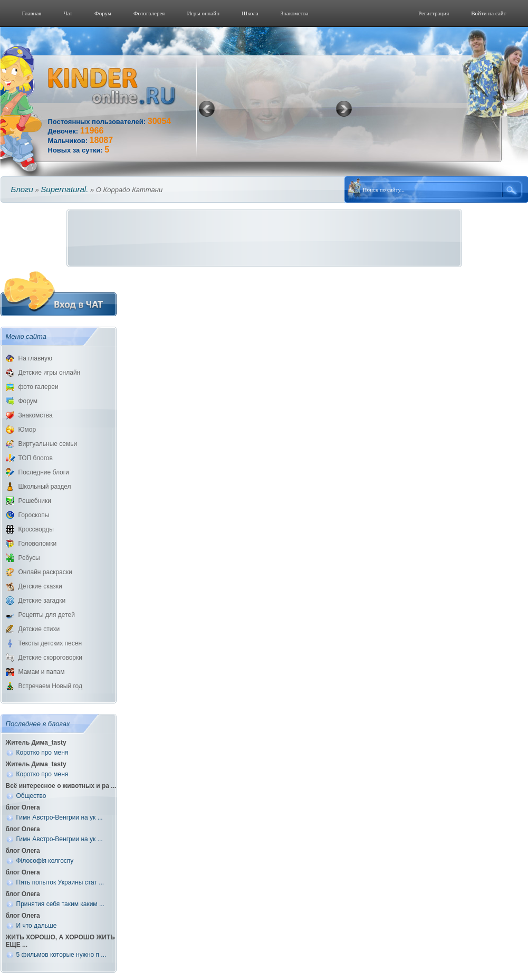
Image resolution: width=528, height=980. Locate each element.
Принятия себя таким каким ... (60, 904)
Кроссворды (36, 529)
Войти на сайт (488, 13)
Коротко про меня (42, 753)
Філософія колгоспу (45, 861)
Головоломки (38, 544)
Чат (68, 13)
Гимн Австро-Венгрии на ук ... (60, 817)
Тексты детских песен (50, 643)
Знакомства (295, 13)
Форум (103, 13)
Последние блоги (44, 472)
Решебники (35, 501)
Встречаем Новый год (51, 686)
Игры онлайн (203, 13)
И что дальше (37, 926)
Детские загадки (42, 601)
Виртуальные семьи (48, 444)
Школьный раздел (45, 487)
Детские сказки (40, 586)
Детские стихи (39, 629)
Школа (250, 13)
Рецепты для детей (47, 615)
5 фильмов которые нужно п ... (61, 955)
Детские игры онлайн (50, 373)
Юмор (27, 430)
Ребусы (29, 558)
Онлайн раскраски (45, 572)
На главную (35, 358)
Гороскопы (34, 515)
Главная (32, 13)
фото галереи (39, 387)
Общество (31, 796)
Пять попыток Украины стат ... (60, 882)
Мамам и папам (42, 672)
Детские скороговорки (50, 658)
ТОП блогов (36, 458)
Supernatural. (64, 189)
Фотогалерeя (149, 13)
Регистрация (434, 13)
